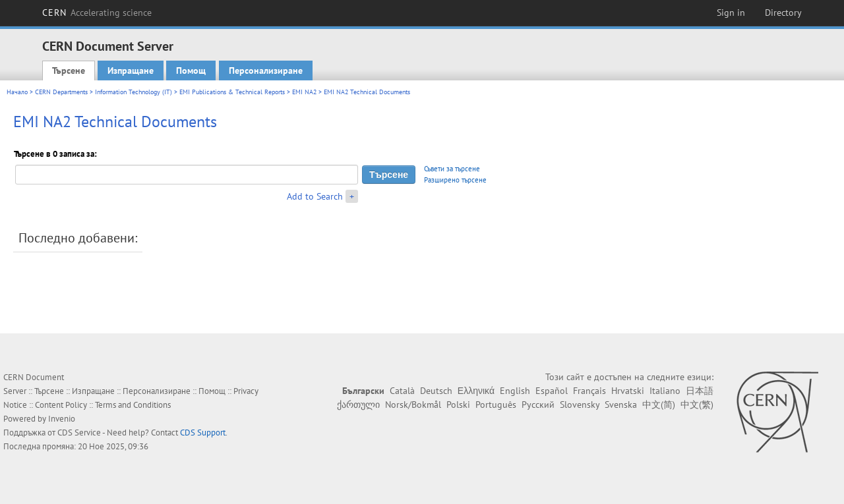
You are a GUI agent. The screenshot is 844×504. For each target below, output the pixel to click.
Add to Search (315, 196)
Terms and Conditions (133, 405)
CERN (97, 13)
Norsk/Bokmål (413, 405)
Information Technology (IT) (134, 92)
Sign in (731, 13)
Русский (538, 405)
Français (589, 391)
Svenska (621, 405)
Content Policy (61, 405)
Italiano (665, 391)
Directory (783, 13)
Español (552, 391)
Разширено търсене (455, 180)
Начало (17, 92)
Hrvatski (628, 391)
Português (496, 405)
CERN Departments (61, 92)
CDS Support (203, 433)
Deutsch (436, 391)
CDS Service (79, 433)
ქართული (358, 405)
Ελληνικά (476, 391)
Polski (458, 405)
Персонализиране (266, 70)
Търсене (69, 70)
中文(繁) (697, 405)
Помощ (191, 70)
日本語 (700, 391)
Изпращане (131, 70)
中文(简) (659, 405)
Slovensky (580, 405)
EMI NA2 (304, 92)
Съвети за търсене (452, 169)
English (515, 391)
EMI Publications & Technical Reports (232, 92)
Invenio (62, 419)
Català (402, 391)
